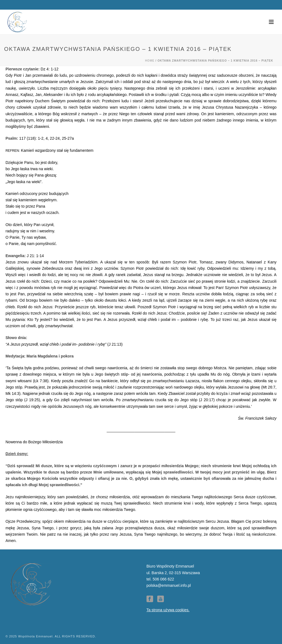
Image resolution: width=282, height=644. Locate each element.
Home (150, 61)
